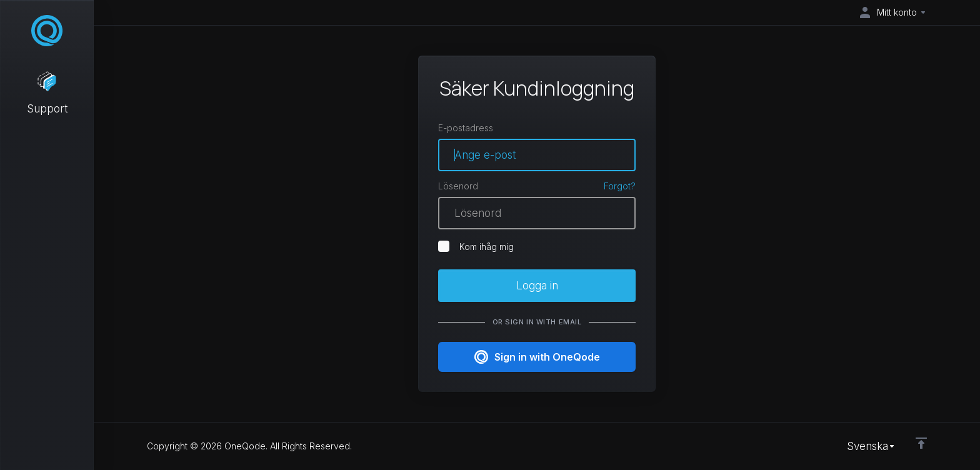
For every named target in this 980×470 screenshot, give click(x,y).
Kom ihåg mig (476, 246)
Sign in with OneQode (537, 357)
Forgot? (620, 186)
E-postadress (466, 128)
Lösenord (458, 186)
